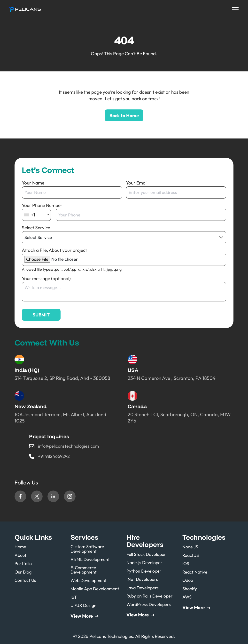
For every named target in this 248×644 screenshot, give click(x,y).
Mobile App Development (96, 589)
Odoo (188, 580)
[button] (25, 9)
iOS (186, 563)
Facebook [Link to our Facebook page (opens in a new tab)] (20, 497)
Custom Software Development (88, 549)
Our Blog (24, 571)
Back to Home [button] (124, 115)
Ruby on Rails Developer (151, 595)
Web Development (89, 580)
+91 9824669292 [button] (55, 457)
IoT (74, 597)
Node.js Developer (145, 563)
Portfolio (24, 563)
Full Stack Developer (147, 555)
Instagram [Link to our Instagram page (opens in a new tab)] (70, 497)
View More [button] (82, 615)
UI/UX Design (84, 605)
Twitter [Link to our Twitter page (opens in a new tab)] (37, 497)
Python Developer (145, 571)
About (21, 555)
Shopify (190, 588)
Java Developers (143, 587)
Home (21, 547)
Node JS (191, 547)
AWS (187, 596)
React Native (195, 571)
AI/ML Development (91, 560)
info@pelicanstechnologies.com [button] (70, 446)
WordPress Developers (150, 603)
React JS (191, 555)
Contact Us (26, 580)
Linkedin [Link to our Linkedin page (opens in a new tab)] (53, 497)
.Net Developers (143, 579)
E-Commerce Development (84, 570)
